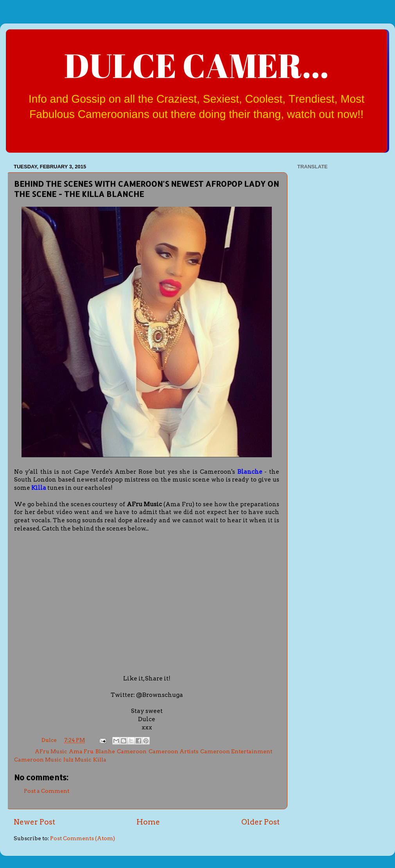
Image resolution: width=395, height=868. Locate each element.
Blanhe (105, 751)
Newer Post (34, 822)
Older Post (260, 822)
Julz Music (77, 760)
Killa (100, 760)
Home (148, 822)
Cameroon (132, 751)
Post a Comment (47, 791)
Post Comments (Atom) (83, 838)
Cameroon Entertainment (236, 751)
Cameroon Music (38, 760)
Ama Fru (81, 751)
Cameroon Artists (173, 751)
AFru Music (51, 751)
